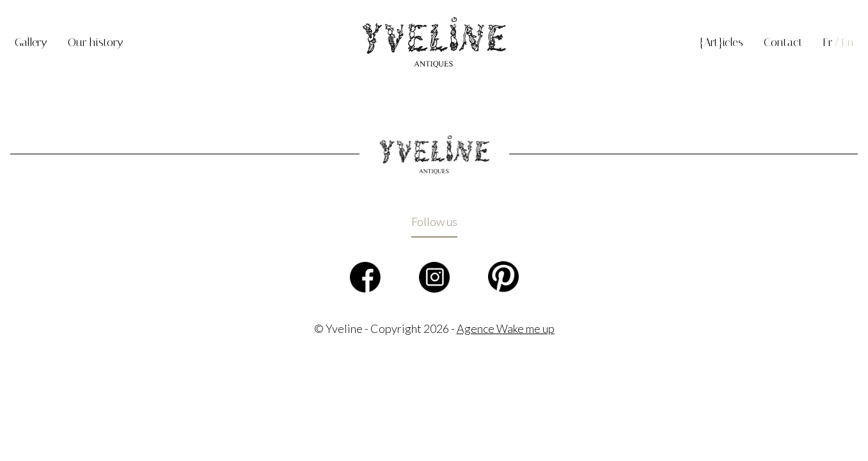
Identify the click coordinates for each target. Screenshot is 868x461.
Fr (828, 42)
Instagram (434, 277)
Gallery (31, 42)
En (848, 42)
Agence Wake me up (506, 328)
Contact (783, 42)
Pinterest (503, 277)
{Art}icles (721, 42)
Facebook (365, 277)
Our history (96, 42)
